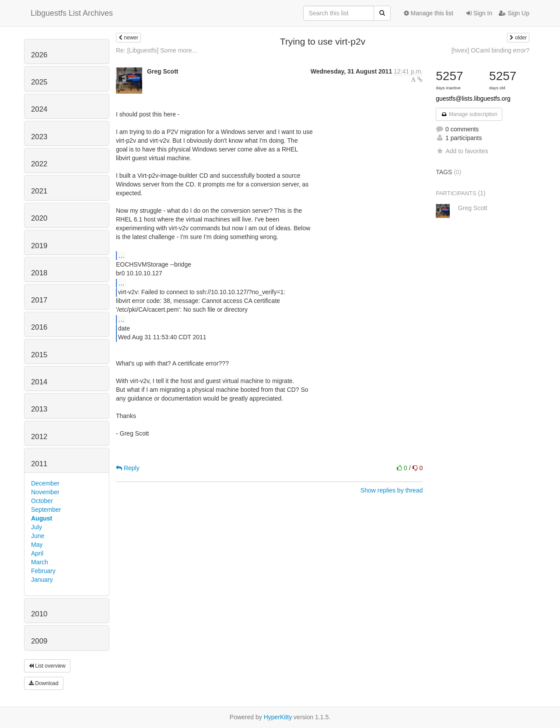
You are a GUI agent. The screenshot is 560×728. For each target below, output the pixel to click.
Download (44, 683)
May (37, 545)
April (37, 553)
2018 (39, 273)
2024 (39, 109)
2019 (39, 246)
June (38, 536)
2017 (39, 300)
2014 (39, 382)
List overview (47, 666)
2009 (39, 641)
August (42, 518)
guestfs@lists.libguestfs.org (473, 98)
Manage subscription (469, 114)
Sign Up (514, 13)
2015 (39, 355)
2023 (39, 137)
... (121, 255)
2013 (39, 409)
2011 (39, 464)
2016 (39, 327)
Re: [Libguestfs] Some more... (156, 50)
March (40, 562)
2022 (39, 164)
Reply (128, 468)
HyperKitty (278, 717)
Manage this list (429, 13)
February (43, 571)
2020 (39, 218)
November (45, 492)
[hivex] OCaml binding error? (490, 50)
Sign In (479, 13)
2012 (39, 437)
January (42, 580)
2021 (39, 191)
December (45, 483)
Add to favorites (462, 151)
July (37, 527)
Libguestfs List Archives (72, 13)
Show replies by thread (392, 490)
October (42, 501)
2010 (39, 614)
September (46, 510)
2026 (39, 55)
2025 (39, 82)
